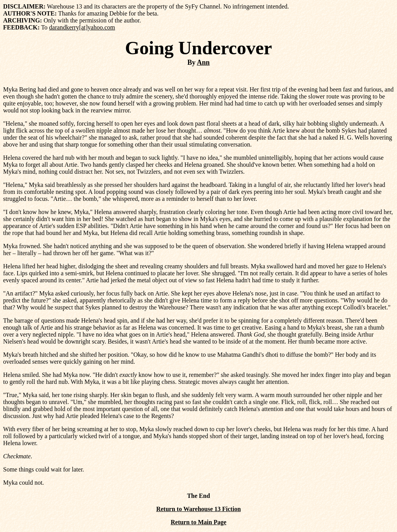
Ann (203, 62)
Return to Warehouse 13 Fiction (198, 509)
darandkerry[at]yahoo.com (82, 27)
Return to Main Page (198, 522)
